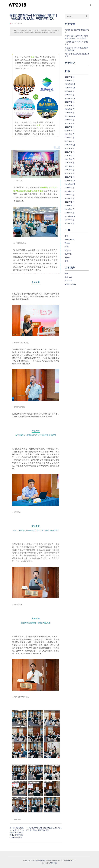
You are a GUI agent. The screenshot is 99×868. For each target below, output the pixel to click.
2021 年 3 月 (70, 170)
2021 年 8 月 (70, 152)
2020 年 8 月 (70, 191)
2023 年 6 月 (70, 113)
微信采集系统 (41, 860)
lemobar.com (70, 240)
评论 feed (68, 281)
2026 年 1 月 (70, 81)
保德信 (67, 243)
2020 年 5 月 (70, 202)
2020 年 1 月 (70, 213)
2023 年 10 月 (70, 98)
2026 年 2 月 (70, 77)
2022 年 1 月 (70, 141)
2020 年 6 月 (70, 198)
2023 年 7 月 (70, 109)
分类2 (67, 247)
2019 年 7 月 (70, 223)
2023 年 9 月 (70, 102)
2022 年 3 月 (70, 134)
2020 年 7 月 (70, 195)
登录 (67, 273)
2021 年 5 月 (70, 163)
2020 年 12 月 (70, 181)
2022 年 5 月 (70, 131)
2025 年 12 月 (70, 84)
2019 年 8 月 (70, 220)
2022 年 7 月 (70, 123)
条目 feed (68, 277)
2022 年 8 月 (70, 120)
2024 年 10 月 (70, 88)
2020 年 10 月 (70, 184)
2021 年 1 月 (70, 177)
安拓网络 (54, 863)
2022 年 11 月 (70, 116)
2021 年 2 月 (70, 173)
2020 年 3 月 (70, 209)
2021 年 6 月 (70, 159)
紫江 (67, 261)
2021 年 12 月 (70, 145)
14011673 (70, 860)
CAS (67, 236)
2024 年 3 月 (70, 95)
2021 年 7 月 (70, 156)
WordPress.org (70, 284)
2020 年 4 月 (70, 206)
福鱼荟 (67, 257)
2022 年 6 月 (70, 127)
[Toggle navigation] (90, 5)
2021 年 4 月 (70, 166)
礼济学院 (68, 254)
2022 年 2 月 (70, 138)
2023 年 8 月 (70, 106)
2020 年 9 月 (70, 188)
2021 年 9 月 (70, 148)
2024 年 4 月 (70, 91)
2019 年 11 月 (70, 216)
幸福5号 (68, 250)
